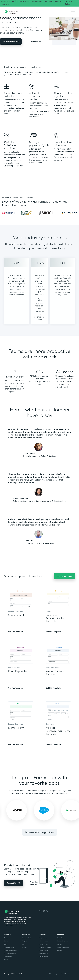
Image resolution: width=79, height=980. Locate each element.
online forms (18, 108)
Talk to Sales (36, 42)
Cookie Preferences (63, 947)
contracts (45, 111)
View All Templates (64, 576)
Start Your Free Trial (11, 41)
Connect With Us (14, 883)
